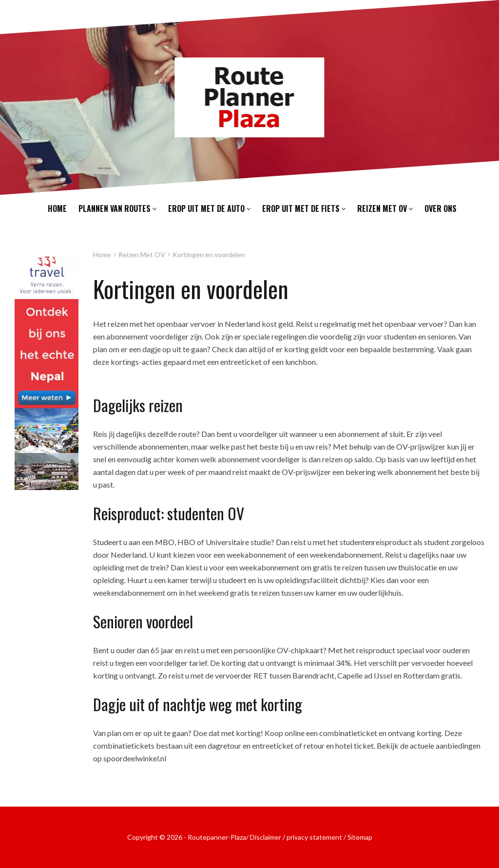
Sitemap (360, 837)
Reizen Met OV (142, 255)
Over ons (441, 208)
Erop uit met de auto (209, 208)
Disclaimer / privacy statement (296, 837)
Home (57, 208)
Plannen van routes (117, 208)
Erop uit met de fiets (304, 208)
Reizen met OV (385, 208)
